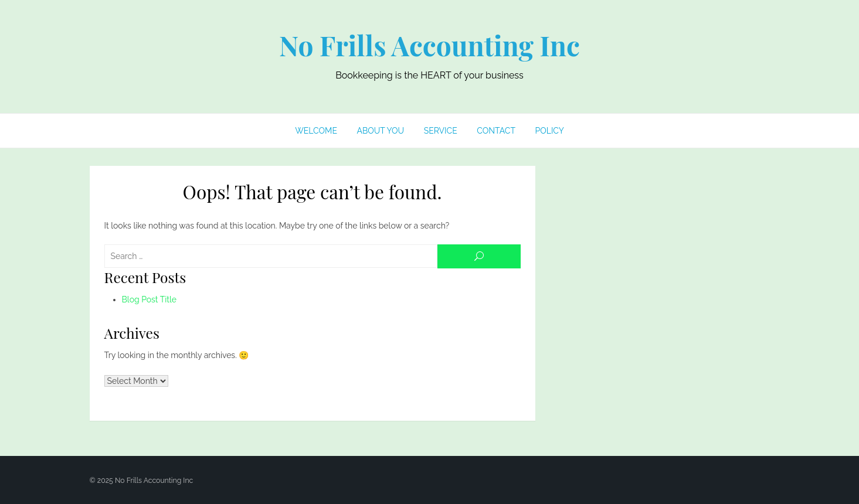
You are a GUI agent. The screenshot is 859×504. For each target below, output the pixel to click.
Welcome (316, 131)
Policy (550, 131)
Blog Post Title (150, 299)
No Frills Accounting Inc (429, 45)
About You (381, 131)
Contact (496, 131)
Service (441, 131)
